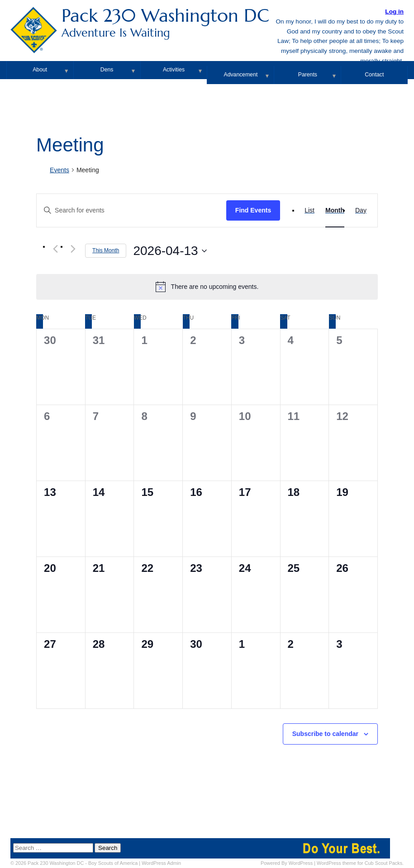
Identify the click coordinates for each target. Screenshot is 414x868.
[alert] (207, 287)
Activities (174, 70)
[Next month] (73, 249)
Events (59, 170)
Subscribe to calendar (325, 734)
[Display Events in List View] (309, 210)
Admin (161, 863)
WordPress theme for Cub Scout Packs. (360, 863)
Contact (374, 75)
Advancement (241, 75)
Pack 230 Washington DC (207, 22)
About (40, 70)
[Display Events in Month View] (335, 210)
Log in (394, 12)
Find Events (253, 210)
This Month (106, 250)
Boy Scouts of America (113, 863)
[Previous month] (55, 249)
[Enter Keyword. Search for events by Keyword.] (131, 210)
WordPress (301, 863)
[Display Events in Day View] (361, 210)
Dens (107, 70)
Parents (308, 75)
